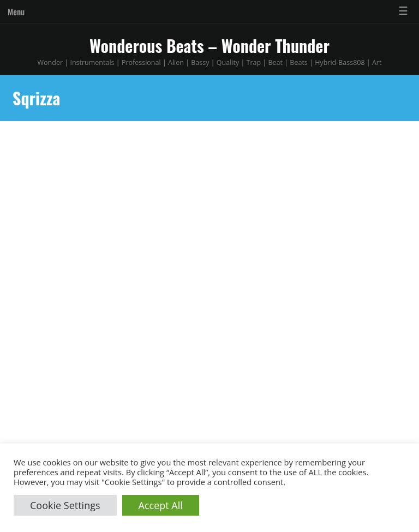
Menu (16, 11)
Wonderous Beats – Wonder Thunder (209, 46)
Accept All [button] (161, 505)
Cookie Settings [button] (65, 505)
